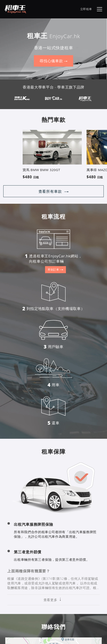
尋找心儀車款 (53, 61)
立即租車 (86, 9)
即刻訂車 (56, 270)
